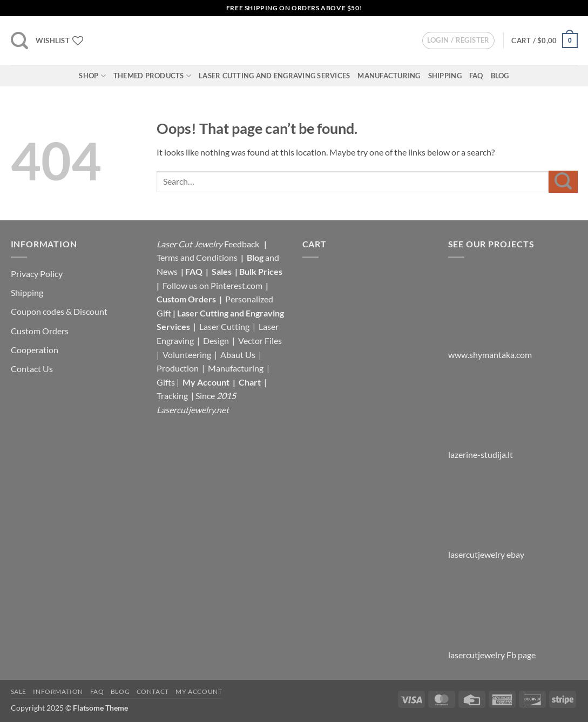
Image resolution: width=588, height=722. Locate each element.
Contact (153, 691)
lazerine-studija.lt (481, 454)
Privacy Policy (37, 274)
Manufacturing (389, 76)
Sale (19, 691)
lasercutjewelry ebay (486, 554)
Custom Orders (40, 331)
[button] (19, 41)
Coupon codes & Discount (60, 311)
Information (58, 691)
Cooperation (35, 350)
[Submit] (563, 182)
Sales (222, 271)
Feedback (242, 244)
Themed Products (152, 76)
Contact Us (32, 369)
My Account (206, 382)
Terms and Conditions (197, 257)
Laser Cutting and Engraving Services (274, 76)
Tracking (173, 396)
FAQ (476, 76)
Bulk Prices (261, 271)
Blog (500, 76)
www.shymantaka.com (490, 355)
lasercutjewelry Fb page (492, 655)
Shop (92, 76)
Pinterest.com (236, 285)
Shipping (445, 76)
